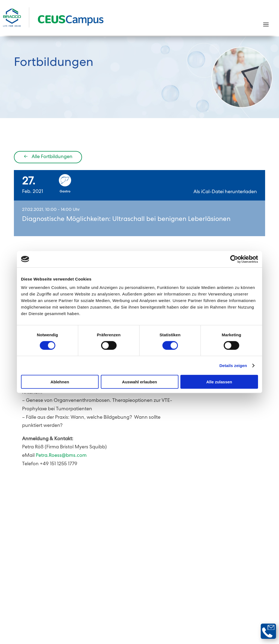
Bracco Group (251, 593)
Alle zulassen (219, 382)
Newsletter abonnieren (230, 569)
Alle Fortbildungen (48, 158)
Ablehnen (60, 382)
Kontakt (118, 585)
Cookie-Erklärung (247, 585)
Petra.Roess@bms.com (61, 457)
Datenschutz (211, 585)
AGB (137, 585)
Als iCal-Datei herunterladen (225, 193)
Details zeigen (233, 365)
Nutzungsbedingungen (170, 585)
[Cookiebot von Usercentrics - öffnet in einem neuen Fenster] (234, 259)
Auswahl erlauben (139, 382)
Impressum (220, 593)
